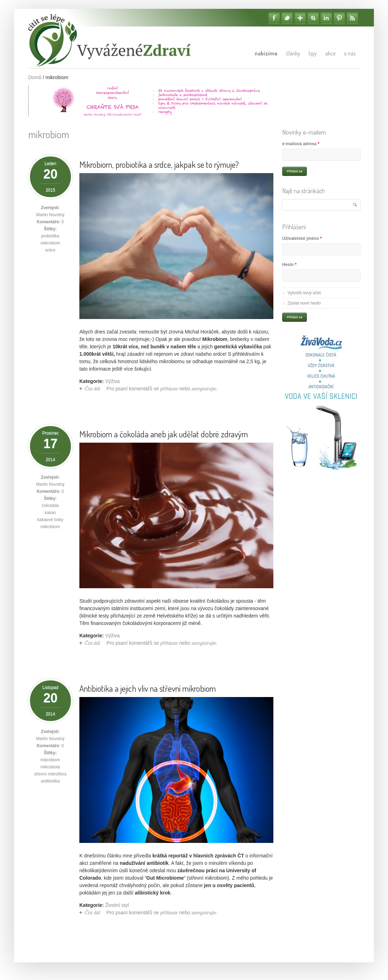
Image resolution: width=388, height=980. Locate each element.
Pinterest (339, 18)
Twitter (287, 18)
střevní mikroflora (50, 774)
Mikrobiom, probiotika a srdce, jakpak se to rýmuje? (159, 164)
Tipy (313, 53)
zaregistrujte (204, 389)
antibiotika (50, 781)
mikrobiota (50, 767)
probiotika (50, 236)
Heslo (289, 265)
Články (293, 53)
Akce (330, 53)
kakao (50, 513)
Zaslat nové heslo (304, 303)
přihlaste (169, 389)
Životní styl (117, 905)
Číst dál (92, 389)
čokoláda (50, 506)
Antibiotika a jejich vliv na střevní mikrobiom (148, 688)
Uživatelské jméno (302, 238)
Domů (35, 77)
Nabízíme (266, 53)
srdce (50, 250)
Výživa (112, 381)
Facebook (274, 18)
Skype (313, 18)
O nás (350, 53)
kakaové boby (50, 520)
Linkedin (326, 18)
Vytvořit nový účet (304, 293)
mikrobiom (50, 243)
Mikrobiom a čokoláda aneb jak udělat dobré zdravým (164, 434)
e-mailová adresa (301, 144)
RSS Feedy (352, 18)
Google (300, 18)
